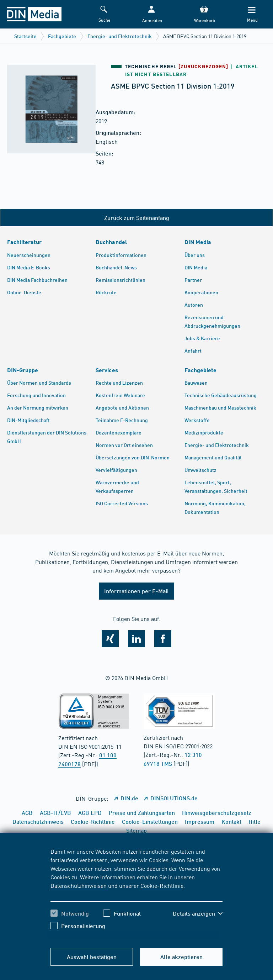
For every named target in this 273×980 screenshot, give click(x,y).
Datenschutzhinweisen (79, 885)
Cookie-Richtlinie (162, 885)
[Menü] (252, 14)
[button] (151, 14)
